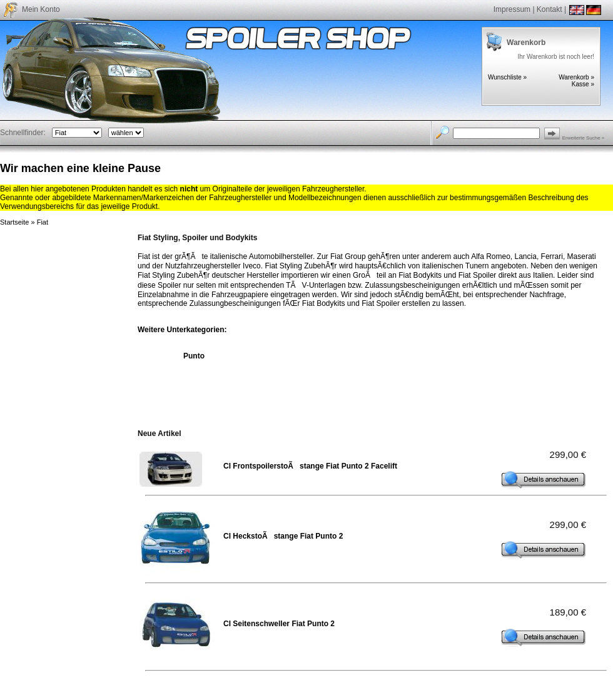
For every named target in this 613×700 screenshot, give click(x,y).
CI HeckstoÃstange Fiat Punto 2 (283, 536)
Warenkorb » (576, 77)
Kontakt (550, 9)
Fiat (43, 222)
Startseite (14, 222)
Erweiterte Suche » (584, 138)
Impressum (512, 9)
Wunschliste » (507, 77)
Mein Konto (41, 9)
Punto (194, 356)
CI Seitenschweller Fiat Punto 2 (279, 624)
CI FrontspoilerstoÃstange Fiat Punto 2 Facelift (310, 466)
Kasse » (583, 84)
